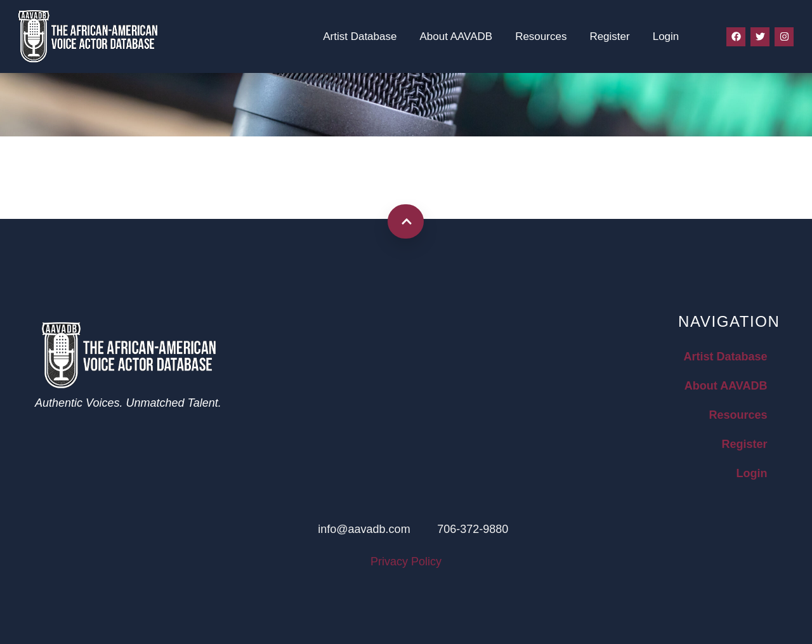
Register (609, 36)
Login (666, 36)
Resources (541, 36)
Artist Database (360, 36)
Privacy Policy (406, 562)
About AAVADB (456, 36)
